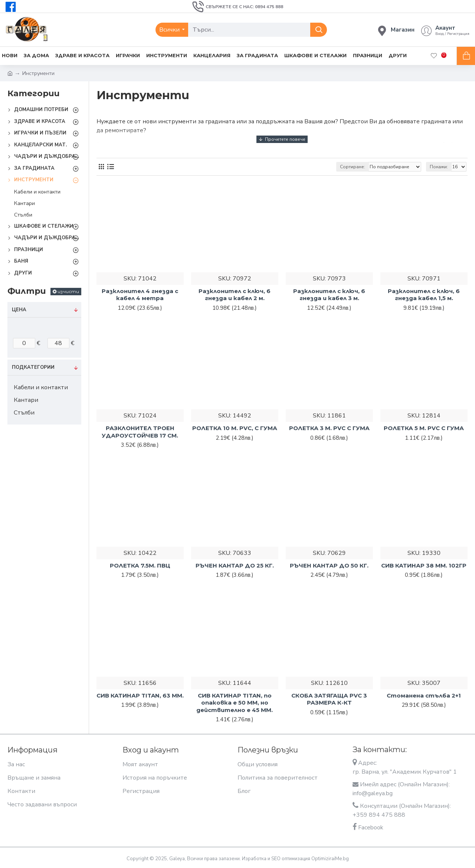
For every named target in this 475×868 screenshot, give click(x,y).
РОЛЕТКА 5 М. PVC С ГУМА (424, 428)
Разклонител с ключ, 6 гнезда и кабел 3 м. (329, 295)
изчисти (68, 291)
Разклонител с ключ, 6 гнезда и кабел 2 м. (235, 295)
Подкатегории (33, 367)
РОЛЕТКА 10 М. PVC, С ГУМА (235, 428)
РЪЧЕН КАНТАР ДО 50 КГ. (329, 565)
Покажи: (439, 167)
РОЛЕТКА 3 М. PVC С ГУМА (329, 428)
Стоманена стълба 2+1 (424, 695)
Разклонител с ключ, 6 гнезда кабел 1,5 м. (424, 295)
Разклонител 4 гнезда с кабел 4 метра (140, 295)
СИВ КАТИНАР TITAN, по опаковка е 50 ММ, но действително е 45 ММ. (235, 703)
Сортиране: (353, 167)
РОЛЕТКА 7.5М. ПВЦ (140, 565)
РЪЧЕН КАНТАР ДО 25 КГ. (235, 565)
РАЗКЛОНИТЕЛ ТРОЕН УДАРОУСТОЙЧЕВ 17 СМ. (140, 432)
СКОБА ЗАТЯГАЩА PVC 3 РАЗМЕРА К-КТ (329, 699)
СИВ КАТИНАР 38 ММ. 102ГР (424, 565)
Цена (19, 310)
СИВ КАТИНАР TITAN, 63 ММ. (140, 695)
